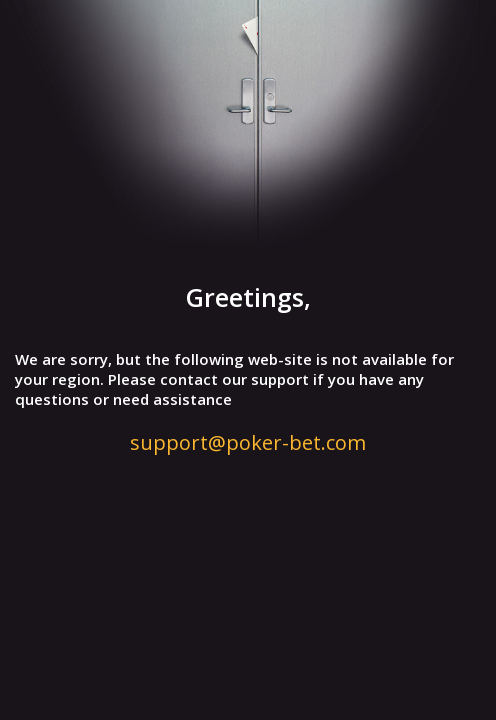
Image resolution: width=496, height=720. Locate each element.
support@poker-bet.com (248, 442)
